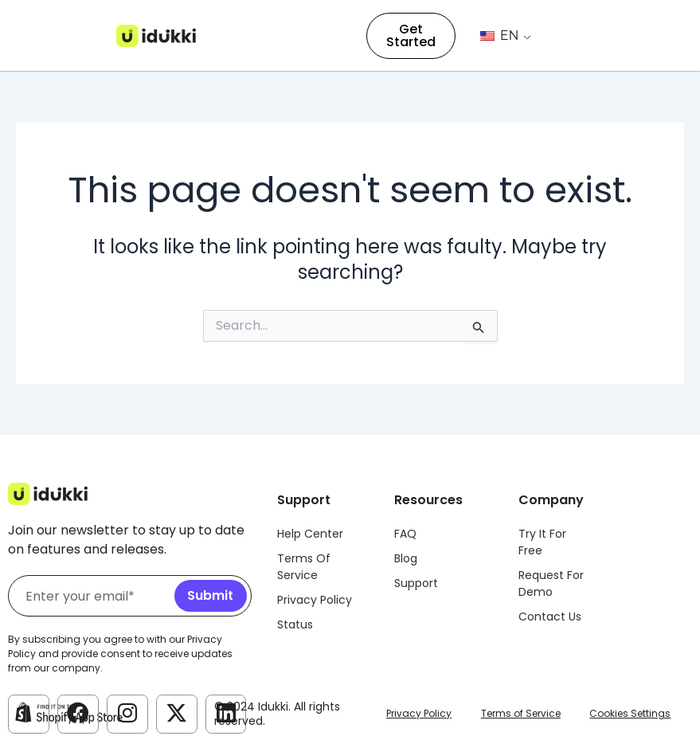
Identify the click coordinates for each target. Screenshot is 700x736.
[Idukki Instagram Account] (127, 713)
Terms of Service (521, 713)
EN (500, 35)
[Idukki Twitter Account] (177, 713)
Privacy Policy (419, 713)
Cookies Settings (630, 713)
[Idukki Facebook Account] (78, 713)
